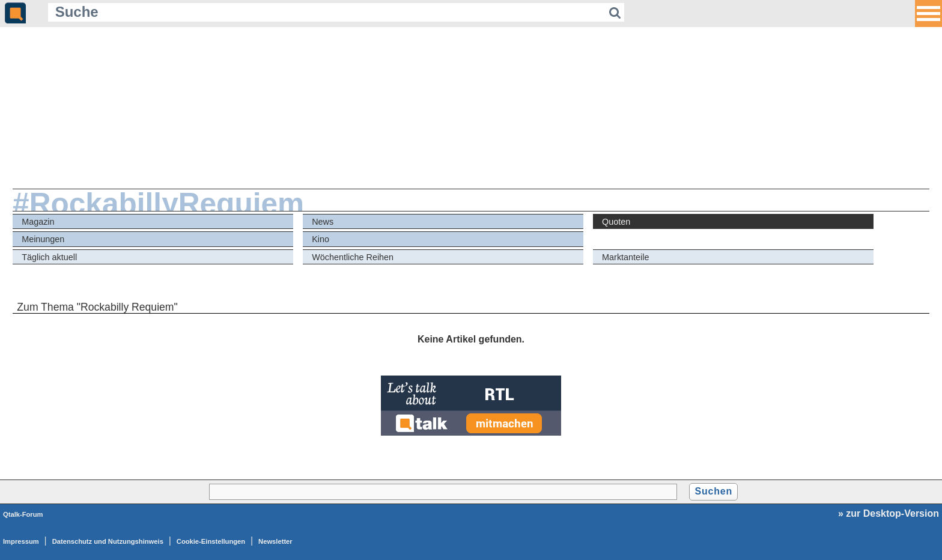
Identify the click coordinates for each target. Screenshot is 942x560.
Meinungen (43, 239)
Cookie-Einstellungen (211, 541)
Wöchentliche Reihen (353, 257)
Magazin (38, 222)
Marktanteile (625, 257)
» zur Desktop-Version (889, 513)
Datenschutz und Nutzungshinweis (108, 541)
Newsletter (275, 541)
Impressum (21, 541)
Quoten (616, 222)
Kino (321, 239)
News (323, 222)
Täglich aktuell (49, 257)
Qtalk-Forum (23, 514)
